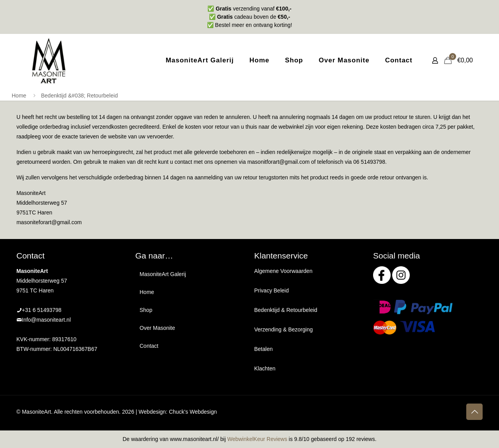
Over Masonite (157, 328)
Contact (149, 346)
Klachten (265, 368)
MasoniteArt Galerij (163, 274)
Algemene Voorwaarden (283, 271)
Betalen (263, 349)
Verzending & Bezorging (283, 329)
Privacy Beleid (272, 290)
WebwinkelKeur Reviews (257, 439)
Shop (146, 310)
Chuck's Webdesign (193, 412)
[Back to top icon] (474, 412)
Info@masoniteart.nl (46, 320)
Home (19, 96)
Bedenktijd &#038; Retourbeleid (79, 96)
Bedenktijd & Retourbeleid (286, 310)
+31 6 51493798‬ (42, 310)
